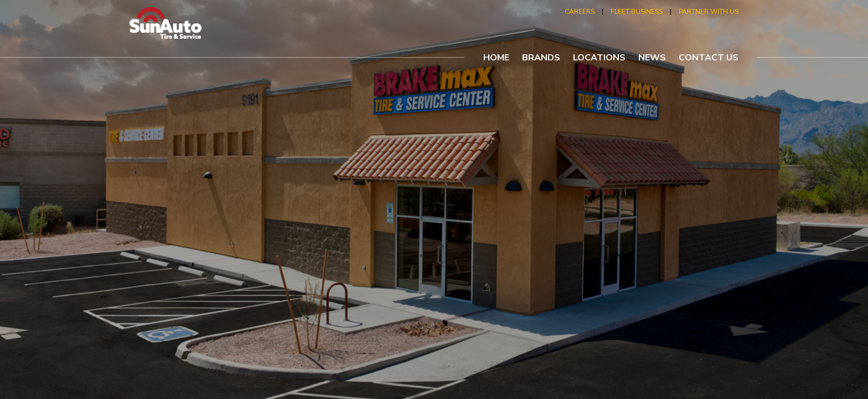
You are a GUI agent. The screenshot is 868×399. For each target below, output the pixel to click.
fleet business (637, 12)
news (652, 58)
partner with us (709, 12)
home (496, 58)
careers (580, 12)
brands (541, 58)
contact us (709, 58)
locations (599, 58)
